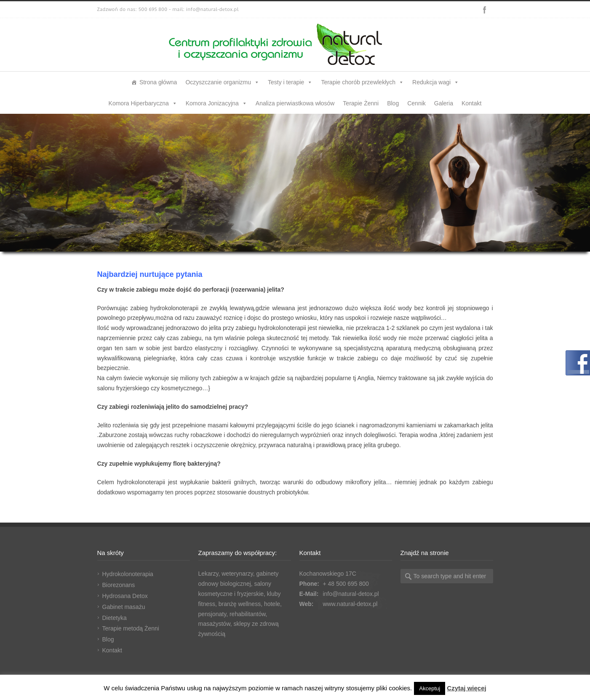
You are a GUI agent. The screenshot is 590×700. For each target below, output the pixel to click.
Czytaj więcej (466, 688)
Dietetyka (115, 618)
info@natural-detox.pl (351, 594)
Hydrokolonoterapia (128, 574)
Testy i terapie (290, 82)
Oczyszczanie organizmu (222, 82)
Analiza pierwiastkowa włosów (295, 103)
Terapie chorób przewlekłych (362, 82)
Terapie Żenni (361, 103)
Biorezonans (119, 585)
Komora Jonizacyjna (216, 103)
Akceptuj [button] (430, 688)
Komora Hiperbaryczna (143, 103)
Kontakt (471, 103)
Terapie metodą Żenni (131, 628)
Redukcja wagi (436, 82)
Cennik (416, 103)
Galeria (444, 103)
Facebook (485, 10)
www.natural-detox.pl (350, 604)
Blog (393, 103)
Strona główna (158, 82)
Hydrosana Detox (125, 596)
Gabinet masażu (124, 607)
